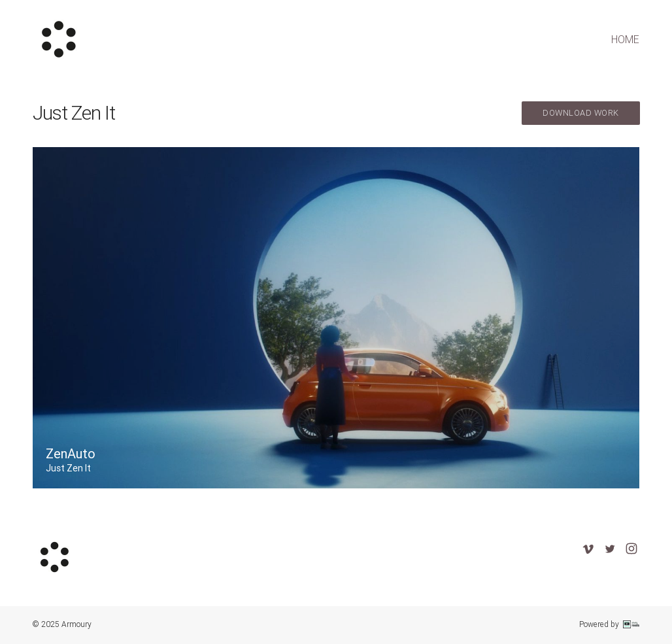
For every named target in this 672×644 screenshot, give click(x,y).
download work (581, 113)
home (625, 39)
